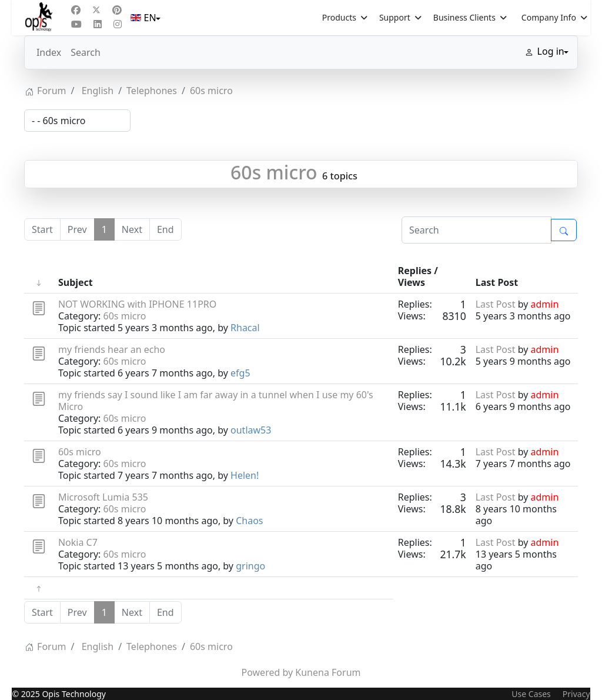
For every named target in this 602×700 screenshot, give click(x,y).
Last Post (496, 304)
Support (395, 17)
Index (49, 52)
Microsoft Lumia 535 (103, 497)
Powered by (267, 672)
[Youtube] (76, 24)
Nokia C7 (78, 542)
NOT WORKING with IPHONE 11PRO (137, 304)
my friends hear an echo (112, 349)
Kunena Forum (328, 672)
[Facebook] (76, 10)
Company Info (549, 17)
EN (144, 18)
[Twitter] (96, 10)
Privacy (576, 694)
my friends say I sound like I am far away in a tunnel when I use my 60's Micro (216, 401)
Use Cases (531, 694)
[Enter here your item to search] (476, 230)
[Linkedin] (98, 24)
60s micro (274, 172)
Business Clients (464, 17)
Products (339, 17)
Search (86, 52)
